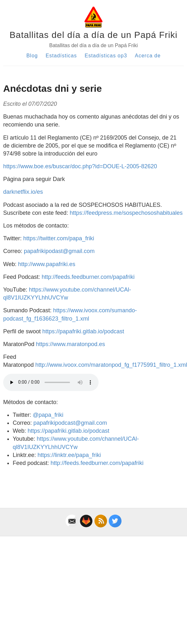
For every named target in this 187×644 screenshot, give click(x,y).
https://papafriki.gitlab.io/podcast (83, 331)
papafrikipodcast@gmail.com (70, 423)
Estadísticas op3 (106, 56)
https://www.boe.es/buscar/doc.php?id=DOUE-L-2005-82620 (80, 166)
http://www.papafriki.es (47, 264)
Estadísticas (61, 56)
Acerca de (148, 56)
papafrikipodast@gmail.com (59, 251)
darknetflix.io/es (23, 192)
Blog (32, 56)
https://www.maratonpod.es (70, 344)
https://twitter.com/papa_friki (59, 238)
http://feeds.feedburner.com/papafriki (88, 277)
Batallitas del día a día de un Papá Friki (93, 35)
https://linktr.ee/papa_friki (69, 455)
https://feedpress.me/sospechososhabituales (126, 213)
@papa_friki (48, 415)
